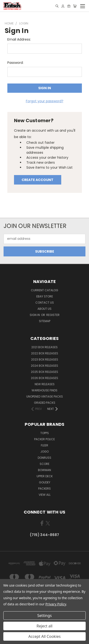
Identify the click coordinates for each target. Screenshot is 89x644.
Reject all (44, 626)
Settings (44, 616)
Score (44, 464)
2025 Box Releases (44, 372)
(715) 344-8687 (44, 535)
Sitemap (45, 321)
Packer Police (44, 439)
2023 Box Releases (45, 359)
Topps (45, 433)
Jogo (44, 452)
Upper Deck (45, 476)
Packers (44, 489)
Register (53, 315)
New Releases (45, 384)
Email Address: (19, 39)
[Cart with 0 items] (75, 6)
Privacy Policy (56, 604)
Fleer (44, 445)
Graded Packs (45, 403)
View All (45, 495)
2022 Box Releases (45, 353)
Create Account (37, 180)
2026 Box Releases (44, 378)
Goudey (45, 482)
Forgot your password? (45, 101)
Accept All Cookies (45, 636)
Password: (15, 63)
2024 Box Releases (44, 366)
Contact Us (45, 303)
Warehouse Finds (44, 390)
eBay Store (45, 296)
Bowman (44, 470)
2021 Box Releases (44, 347)
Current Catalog (44, 290)
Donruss (44, 458)
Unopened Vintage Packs (45, 396)
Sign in (35, 315)
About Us (44, 309)
